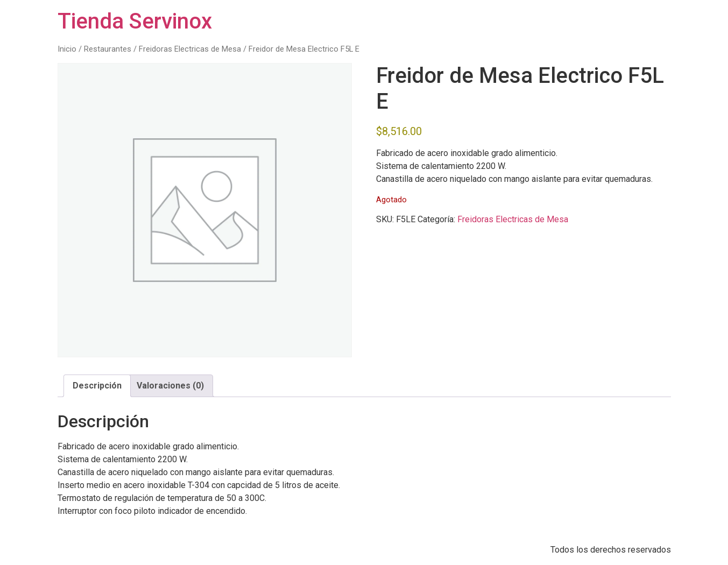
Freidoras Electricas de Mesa (190, 49)
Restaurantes (108, 49)
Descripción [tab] (97, 386)
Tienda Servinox (135, 21)
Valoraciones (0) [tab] (170, 386)
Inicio (67, 49)
